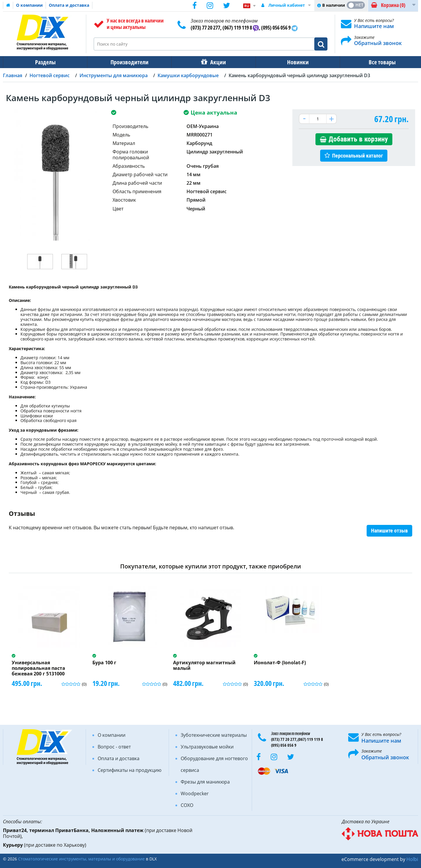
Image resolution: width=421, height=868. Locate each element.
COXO (187, 805)
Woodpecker (195, 793)
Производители (128, 62)
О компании (29, 5)
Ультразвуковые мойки (207, 747)
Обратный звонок (378, 43)
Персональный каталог (358, 156)
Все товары (377, 62)
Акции (215, 62)
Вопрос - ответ (114, 747)
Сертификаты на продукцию (130, 770)
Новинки (294, 62)
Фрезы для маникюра (205, 782)
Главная (13, 75)
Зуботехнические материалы (214, 735)
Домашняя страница (8, 5)
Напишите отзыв (389, 531)
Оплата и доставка (69, 5)
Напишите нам (374, 26)
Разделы (45, 62)
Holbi (412, 859)
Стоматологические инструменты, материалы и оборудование (81, 859)
